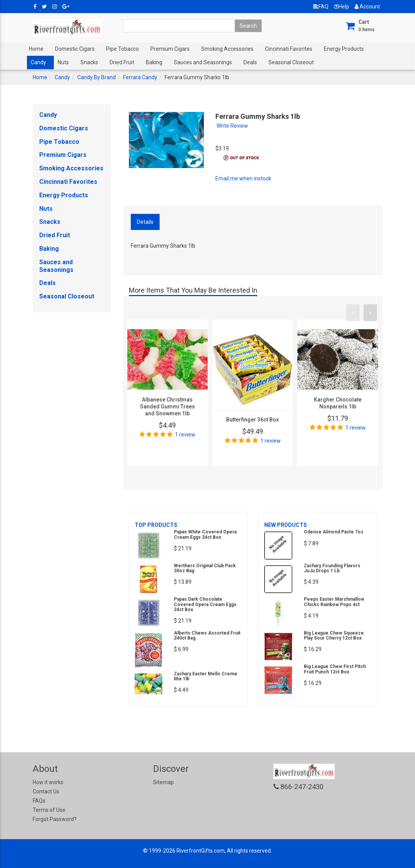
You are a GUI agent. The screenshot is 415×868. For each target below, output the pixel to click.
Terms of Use (49, 810)
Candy (38, 62)
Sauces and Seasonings (203, 62)
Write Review (232, 126)
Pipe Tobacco (122, 49)
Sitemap (163, 782)
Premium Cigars (170, 49)
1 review (185, 435)
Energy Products (344, 49)
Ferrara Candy (140, 77)
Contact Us (46, 791)
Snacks (89, 62)
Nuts (63, 62)
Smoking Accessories (227, 49)
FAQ (321, 7)
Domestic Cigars (75, 49)
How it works (48, 782)
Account (367, 7)
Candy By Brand (97, 77)
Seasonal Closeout (291, 62)
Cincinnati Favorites (289, 49)
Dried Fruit (122, 62)
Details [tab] (145, 222)
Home (36, 49)
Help (342, 7)
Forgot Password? (55, 819)
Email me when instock (243, 178)
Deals (250, 62)
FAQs (39, 801)
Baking (154, 62)
